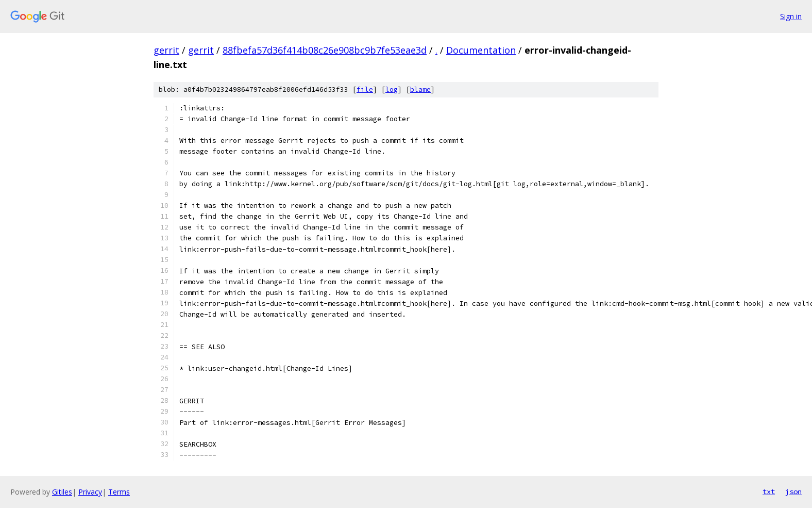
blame (420, 89)
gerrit (166, 50)
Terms (119, 492)
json (793, 491)
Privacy (90, 492)
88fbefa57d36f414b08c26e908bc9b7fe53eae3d (325, 50)
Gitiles (62, 492)
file (365, 89)
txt (769, 491)
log (392, 89)
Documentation (481, 50)
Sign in (791, 16)
